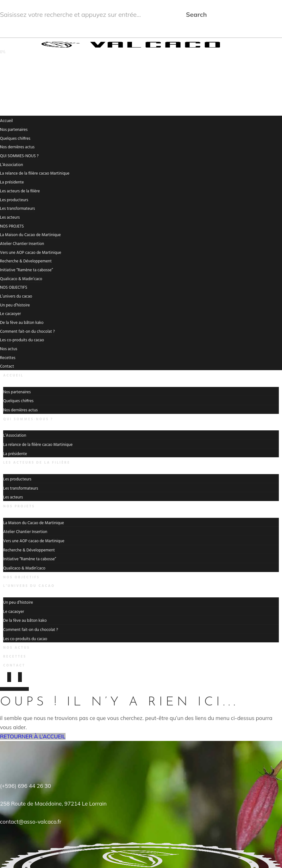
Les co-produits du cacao (22, 340)
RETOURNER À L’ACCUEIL (33, 736)
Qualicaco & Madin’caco (21, 279)
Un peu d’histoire (15, 305)
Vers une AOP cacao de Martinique (31, 253)
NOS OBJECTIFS (14, 288)
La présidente (12, 182)
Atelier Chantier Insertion (22, 244)
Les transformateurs (17, 209)
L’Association (12, 165)
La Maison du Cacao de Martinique (30, 235)
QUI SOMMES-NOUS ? (19, 156)
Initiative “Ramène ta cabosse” (26, 270)
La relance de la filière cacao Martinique (35, 174)
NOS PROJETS (12, 226)
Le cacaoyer (10, 314)
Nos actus (9, 349)
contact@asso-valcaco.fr (31, 822)
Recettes (8, 358)
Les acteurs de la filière (20, 191)
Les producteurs (14, 200)
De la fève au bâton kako (22, 323)
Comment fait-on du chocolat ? (27, 332)
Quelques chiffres (15, 139)
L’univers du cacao (16, 296)
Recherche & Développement (26, 261)
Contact (14, 665)
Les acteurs (10, 218)
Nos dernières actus (17, 147)
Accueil (6, 121)
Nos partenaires (14, 130)
